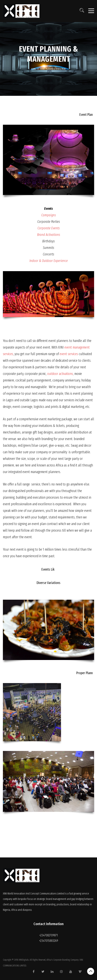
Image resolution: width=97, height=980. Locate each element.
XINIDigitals (24, 960)
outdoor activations (60, 374)
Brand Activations (48, 235)
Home (33, 69)
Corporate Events (48, 229)
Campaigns (48, 217)
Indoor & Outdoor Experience (48, 258)
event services (69, 354)
